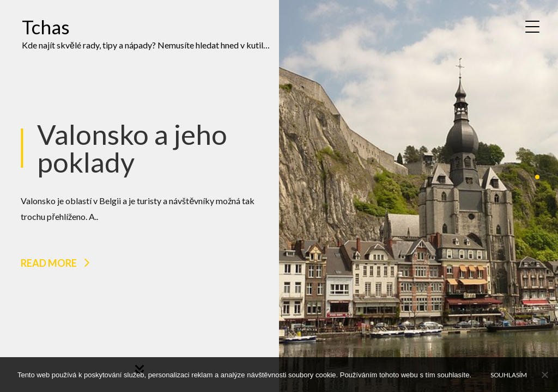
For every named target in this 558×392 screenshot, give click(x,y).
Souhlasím (509, 375)
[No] (544, 375)
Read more (49, 263)
